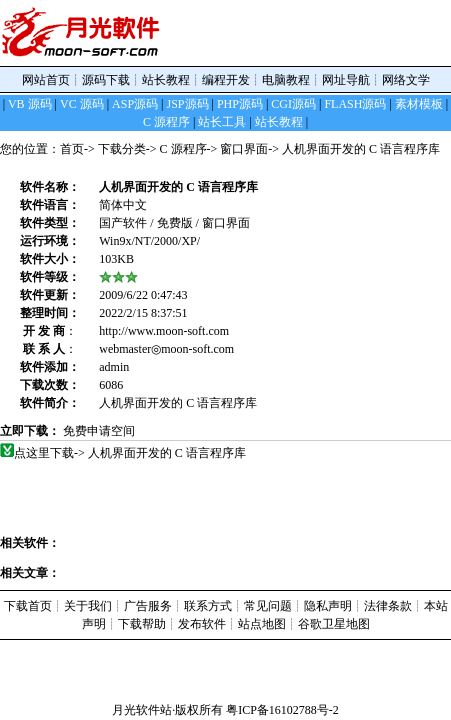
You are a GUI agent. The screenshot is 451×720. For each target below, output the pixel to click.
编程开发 (226, 80)
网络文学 (406, 80)
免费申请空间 (99, 431)
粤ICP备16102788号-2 (282, 710)
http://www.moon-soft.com (164, 331)
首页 (72, 149)
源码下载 (106, 80)
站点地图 (262, 624)
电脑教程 (286, 80)
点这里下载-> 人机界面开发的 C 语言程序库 (130, 453)
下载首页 (28, 606)
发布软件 (202, 624)
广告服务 (148, 606)
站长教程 (166, 80)
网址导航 (346, 80)
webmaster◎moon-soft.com (166, 349)
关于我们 (88, 606)
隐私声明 (328, 606)
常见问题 (268, 606)
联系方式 (208, 606)
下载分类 (122, 149)
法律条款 (388, 606)
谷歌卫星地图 (334, 624)
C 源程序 (183, 149)
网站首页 (46, 80)
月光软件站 (142, 710)
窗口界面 (244, 149)
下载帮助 (142, 624)
